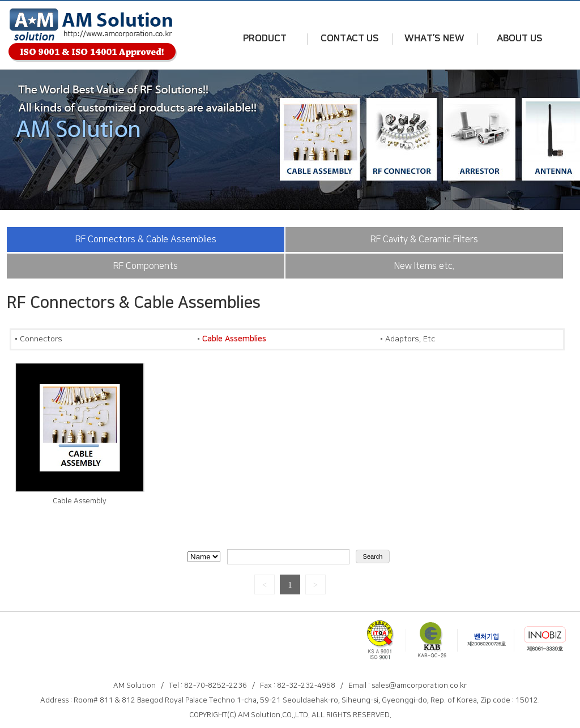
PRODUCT (265, 38)
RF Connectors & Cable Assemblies (146, 239)
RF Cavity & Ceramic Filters (424, 239)
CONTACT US (350, 38)
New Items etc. (424, 266)
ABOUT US (520, 38)
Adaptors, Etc (410, 339)
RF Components (146, 266)
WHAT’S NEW (434, 38)
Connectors (41, 339)
